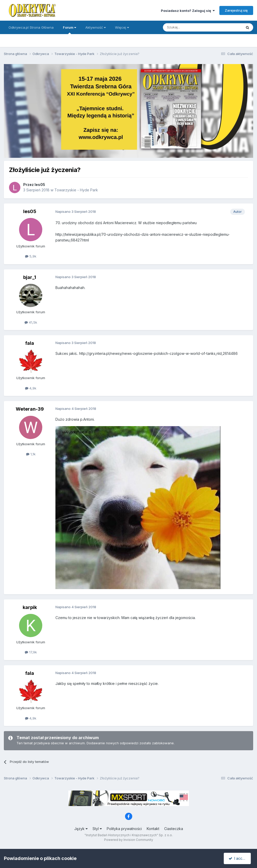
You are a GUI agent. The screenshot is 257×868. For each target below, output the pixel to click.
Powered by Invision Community (129, 840)
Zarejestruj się (236, 10)
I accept (238, 858)
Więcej (122, 27)
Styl (97, 829)
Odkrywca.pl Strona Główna (31, 27)
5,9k (31, 256)
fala (30, 343)
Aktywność (96, 27)
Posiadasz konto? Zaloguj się (188, 11)
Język (81, 829)
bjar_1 (30, 277)
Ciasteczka (174, 829)
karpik (30, 607)
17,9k (31, 652)
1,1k (31, 454)
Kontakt (153, 829)
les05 (40, 185)
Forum (69, 30)
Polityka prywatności (124, 829)
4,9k (31, 388)
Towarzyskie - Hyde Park (76, 190)
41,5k (31, 322)
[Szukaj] (190, 27)
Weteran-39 (30, 409)
